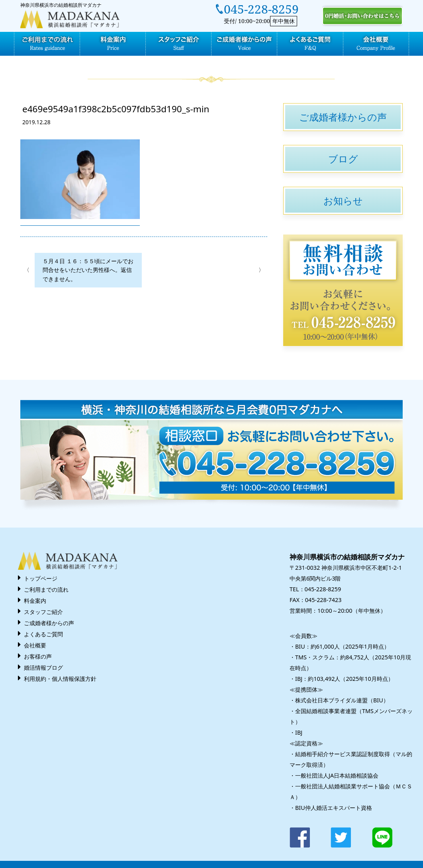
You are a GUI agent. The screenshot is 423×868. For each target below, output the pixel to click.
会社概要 (35, 645)
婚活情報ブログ (43, 668)
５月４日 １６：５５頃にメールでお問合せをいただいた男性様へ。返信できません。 (88, 270)
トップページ (41, 578)
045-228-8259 (261, 9)
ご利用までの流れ (46, 589)
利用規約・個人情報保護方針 (60, 679)
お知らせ (343, 200)
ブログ (343, 159)
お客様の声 (38, 656)
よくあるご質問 (43, 634)
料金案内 (35, 601)
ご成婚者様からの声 (343, 117)
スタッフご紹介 (43, 612)
